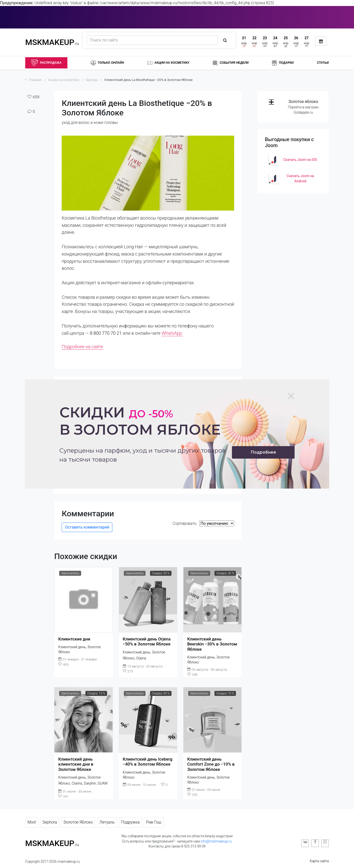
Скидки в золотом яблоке (140, 421)
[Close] (291, 396)
